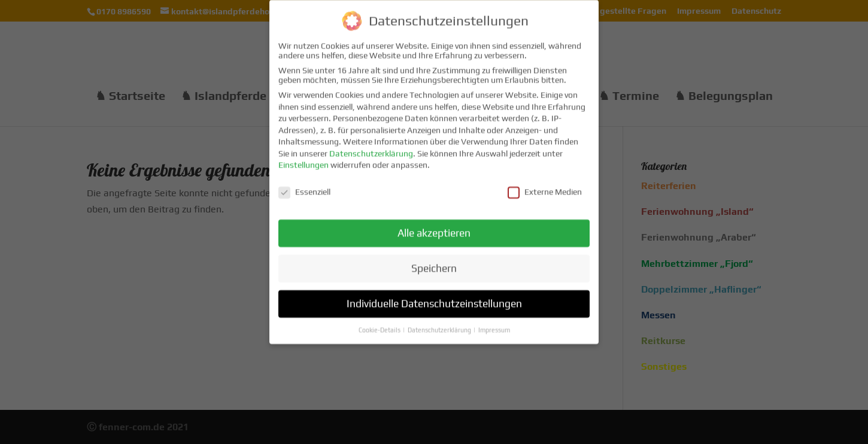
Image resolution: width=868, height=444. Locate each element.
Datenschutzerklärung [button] (440, 323)
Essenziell (304, 185)
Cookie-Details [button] (380, 323)
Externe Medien (545, 185)
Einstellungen (304, 158)
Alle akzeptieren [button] (434, 226)
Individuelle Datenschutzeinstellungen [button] (434, 296)
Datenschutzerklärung (371, 146)
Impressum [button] (494, 323)
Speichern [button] (434, 261)
